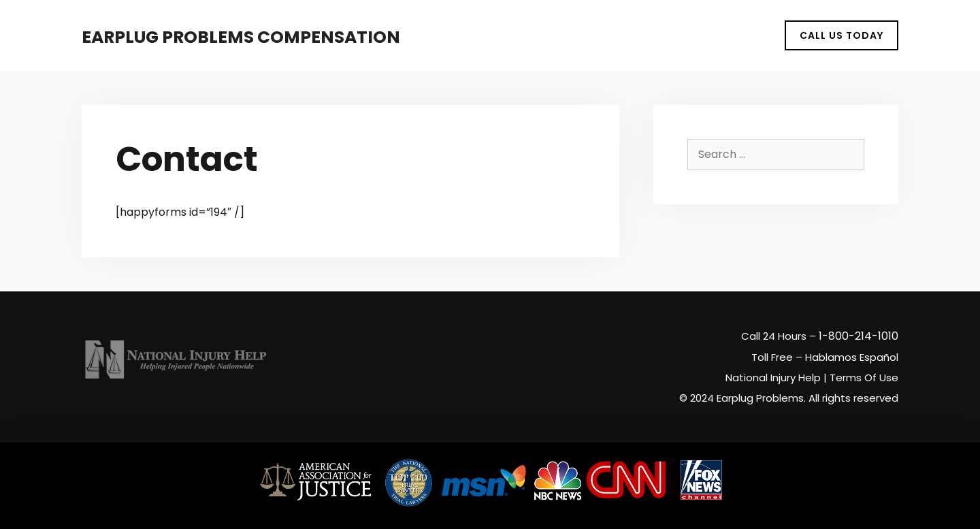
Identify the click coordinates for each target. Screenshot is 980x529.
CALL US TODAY (842, 35)
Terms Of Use (864, 378)
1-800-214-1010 (859, 336)
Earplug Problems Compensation (241, 37)
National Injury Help (773, 378)
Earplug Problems (760, 398)
